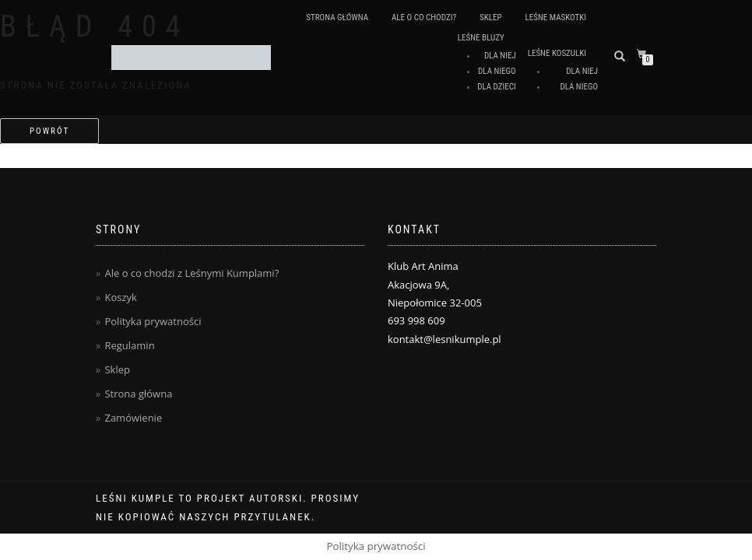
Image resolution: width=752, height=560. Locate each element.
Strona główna (337, 17)
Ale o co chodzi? (424, 17)
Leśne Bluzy (481, 38)
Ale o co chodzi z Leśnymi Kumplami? (192, 273)
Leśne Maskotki (556, 17)
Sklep (491, 17)
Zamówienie (133, 418)
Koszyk (120, 297)
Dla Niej (500, 56)
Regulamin (129, 345)
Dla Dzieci (497, 87)
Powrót (49, 131)
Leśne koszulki (557, 53)
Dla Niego (497, 71)
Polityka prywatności (153, 321)
